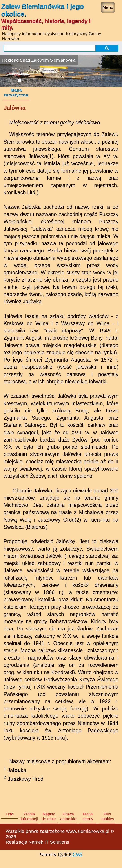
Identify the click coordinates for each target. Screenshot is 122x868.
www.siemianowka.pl (88, 831)
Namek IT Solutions (49, 842)
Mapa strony (88, 816)
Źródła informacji (29, 816)
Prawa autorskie (68, 816)
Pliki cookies (107, 816)
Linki (10, 814)
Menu (108, 7)
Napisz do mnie (49, 816)
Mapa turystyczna (16, 93)
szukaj (107, 48)
